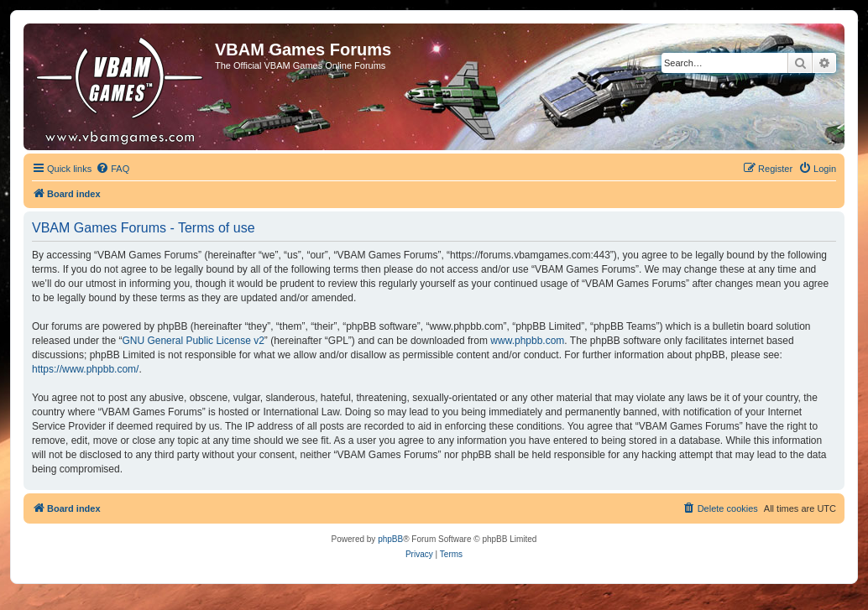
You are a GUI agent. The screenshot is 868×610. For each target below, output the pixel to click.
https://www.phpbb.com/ (85, 369)
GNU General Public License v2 (193, 341)
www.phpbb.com (527, 341)
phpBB (390, 539)
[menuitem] (112, 169)
